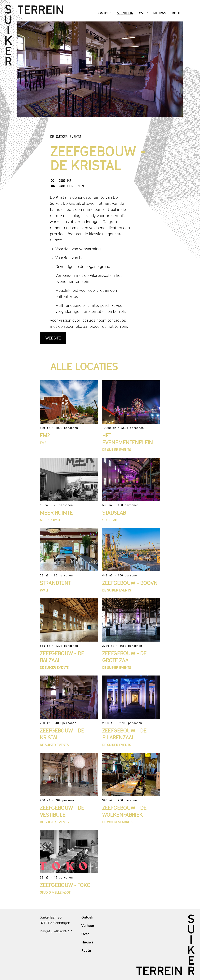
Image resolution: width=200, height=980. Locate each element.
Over (143, 13)
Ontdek (105, 13)
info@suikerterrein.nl (57, 931)
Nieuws (160, 13)
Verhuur (125, 13)
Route (177, 13)
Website (53, 338)
